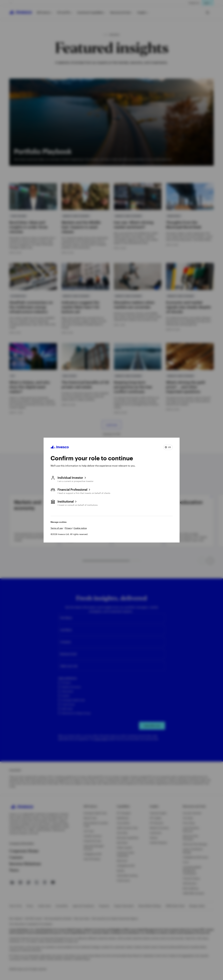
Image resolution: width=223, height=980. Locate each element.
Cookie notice (80, 528)
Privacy (68, 528)
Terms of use (57, 528)
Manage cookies (59, 522)
